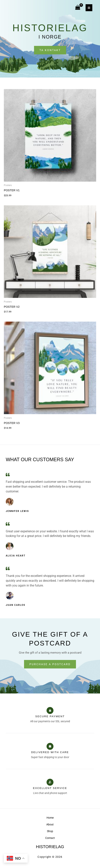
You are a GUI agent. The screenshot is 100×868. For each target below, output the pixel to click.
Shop (50, 831)
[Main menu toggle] (89, 8)
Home (50, 818)
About (50, 824)
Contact (50, 838)
